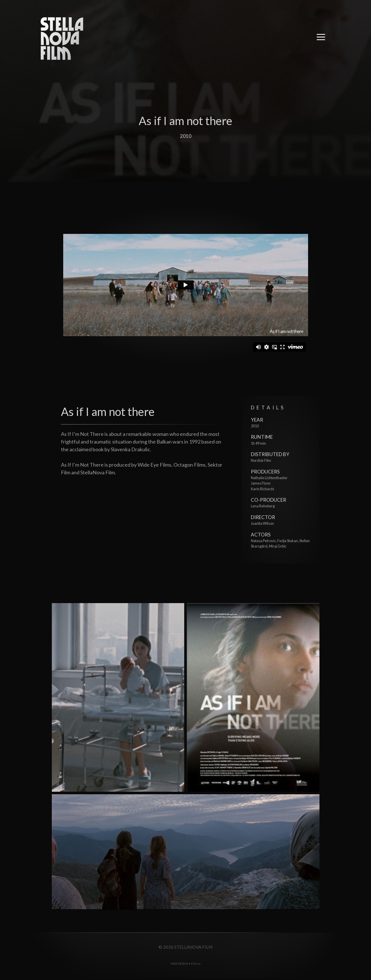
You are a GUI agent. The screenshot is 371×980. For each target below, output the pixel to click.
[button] (321, 38)
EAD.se (196, 963)
